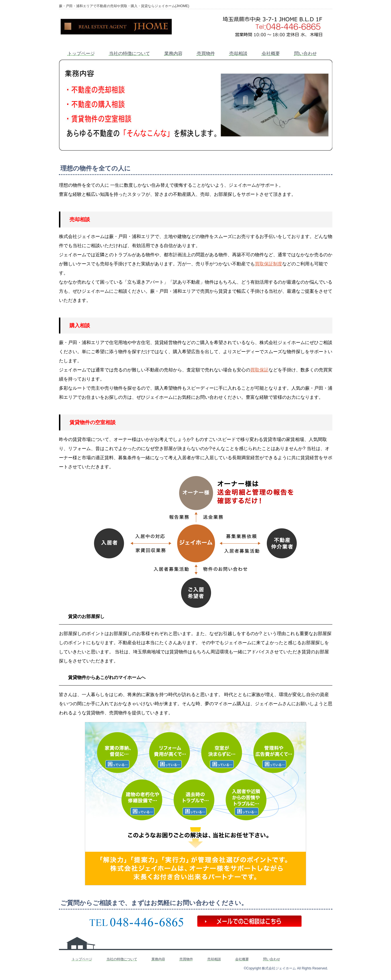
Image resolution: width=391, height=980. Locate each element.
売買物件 (206, 53)
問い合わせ (306, 53)
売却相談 (238, 53)
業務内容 (173, 53)
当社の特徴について (130, 53)
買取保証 (259, 370)
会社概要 (271, 53)
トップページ (81, 53)
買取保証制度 (269, 264)
